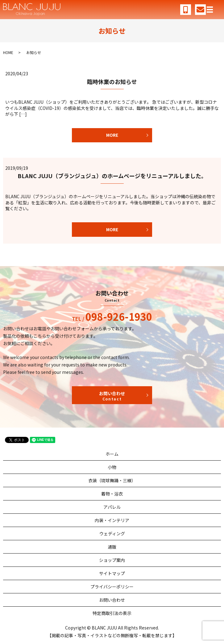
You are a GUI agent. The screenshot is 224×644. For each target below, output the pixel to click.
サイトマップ (112, 573)
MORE (112, 135)
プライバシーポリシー (112, 587)
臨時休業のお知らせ (112, 82)
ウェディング (112, 533)
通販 (112, 547)
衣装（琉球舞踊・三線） (112, 480)
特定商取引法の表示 (112, 613)
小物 (112, 467)
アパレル (112, 507)
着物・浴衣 (112, 494)
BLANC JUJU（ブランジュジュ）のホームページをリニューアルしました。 (112, 176)
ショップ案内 (112, 560)
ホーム (112, 454)
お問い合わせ (112, 396)
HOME (8, 52)
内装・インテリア (112, 520)
